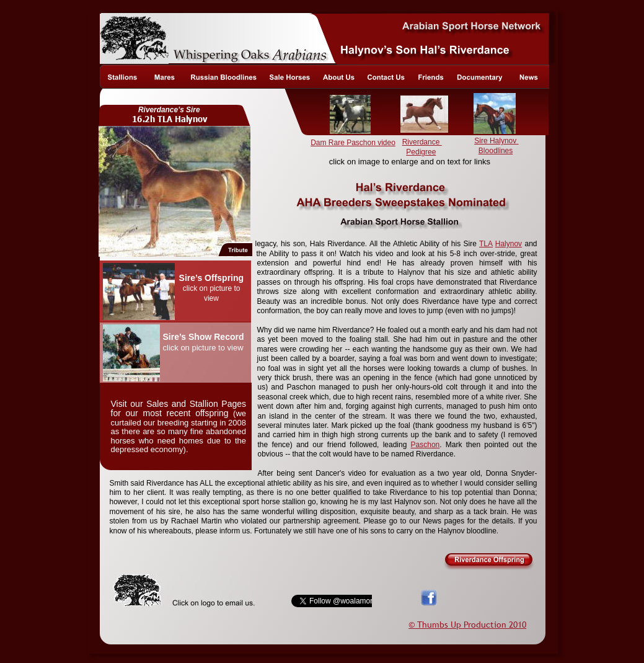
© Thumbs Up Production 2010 (467, 625)
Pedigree (421, 152)
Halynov (509, 244)
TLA (486, 244)
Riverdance (422, 142)
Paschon (426, 445)
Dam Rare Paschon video (353, 143)
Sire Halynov (496, 141)
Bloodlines (496, 151)
